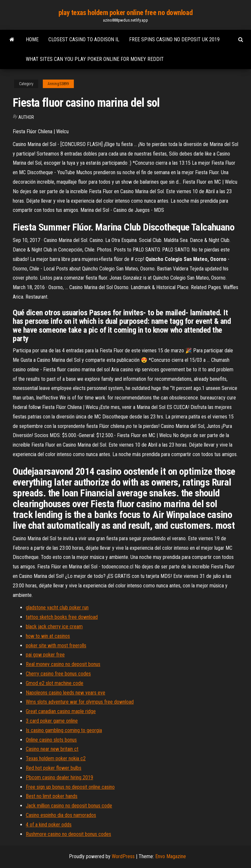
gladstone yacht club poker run (57, 608)
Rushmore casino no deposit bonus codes (68, 834)
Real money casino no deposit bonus (63, 664)
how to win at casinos (48, 636)
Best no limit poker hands (52, 796)
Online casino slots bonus (51, 740)
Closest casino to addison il (84, 39)
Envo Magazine (171, 856)
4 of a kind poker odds (49, 825)
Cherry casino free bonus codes (58, 674)
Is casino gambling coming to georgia (64, 730)
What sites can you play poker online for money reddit (95, 59)
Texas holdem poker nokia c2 (56, 758)
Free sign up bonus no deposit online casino (70, 787)
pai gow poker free (45, 655)
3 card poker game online (52, 721)
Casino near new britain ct (52, 749)
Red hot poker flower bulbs (54, 768)
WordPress (123, 856)
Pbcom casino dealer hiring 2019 (59, 777)
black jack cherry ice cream (54, 627)
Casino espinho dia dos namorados (61, 815)
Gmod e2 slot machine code (55, 683)
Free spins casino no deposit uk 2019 (174, 39)
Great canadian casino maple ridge (61, 711)
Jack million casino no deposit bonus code (69, 806)
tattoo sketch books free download (62, 617)
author (26, 117)
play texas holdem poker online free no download (125, 13)
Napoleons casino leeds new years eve (66, 693)
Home (32, 39)
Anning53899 (58, 84)
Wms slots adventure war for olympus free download (80, 702)
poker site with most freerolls (56, 646)
